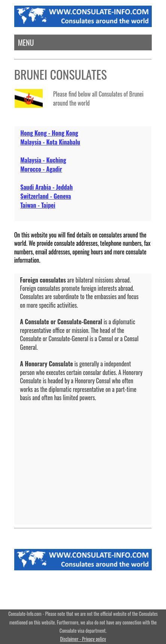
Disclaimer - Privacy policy (83, 639)
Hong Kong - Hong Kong (49, 133)
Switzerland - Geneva (46, 196)
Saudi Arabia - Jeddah (46, 187)
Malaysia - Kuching (43, 160)
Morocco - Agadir (41, 169)
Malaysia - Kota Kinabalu (50, 142)
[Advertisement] (83, 458)
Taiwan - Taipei (38, 205)
